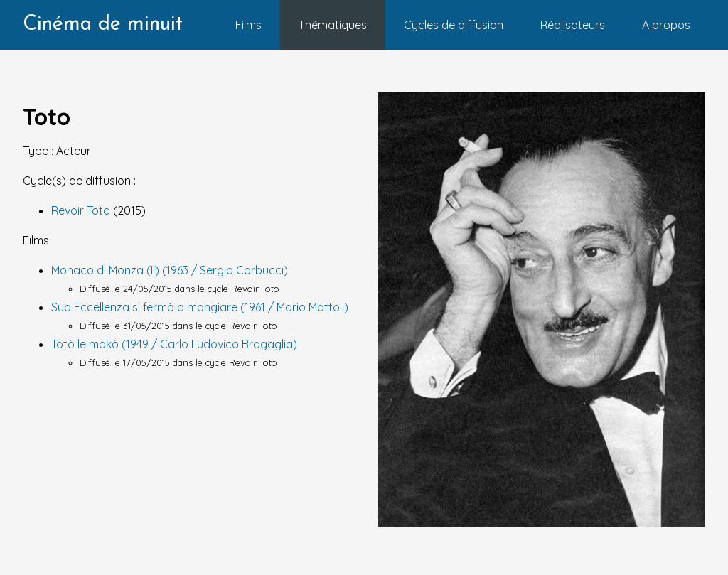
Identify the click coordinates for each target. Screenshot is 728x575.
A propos (666, 25)
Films (248, 25)
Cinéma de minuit (103, 25)
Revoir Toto (82, 210)
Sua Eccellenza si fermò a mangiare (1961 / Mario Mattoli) (200, 307)
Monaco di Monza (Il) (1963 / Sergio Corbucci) (170, 270)
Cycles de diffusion (454, 25)
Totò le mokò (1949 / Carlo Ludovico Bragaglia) (174, 344)
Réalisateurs (573, 25)
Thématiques (333, 25)
